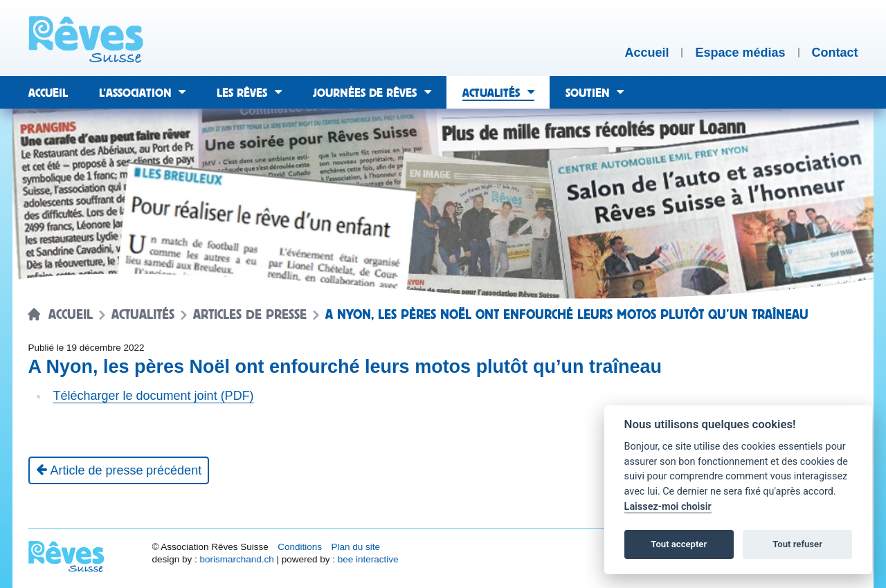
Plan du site (355, 547)
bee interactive (368, 559)
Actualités (143, 315)
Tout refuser (797, 544)
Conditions (300, 547)
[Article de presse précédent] (119, 470)
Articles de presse (250, 315)
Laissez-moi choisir (668, 507)
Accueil (71, 315)
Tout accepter (679, 544)
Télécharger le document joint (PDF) (154, 396)
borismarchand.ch (236, 559)
